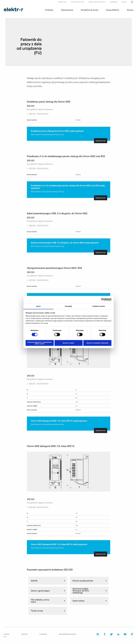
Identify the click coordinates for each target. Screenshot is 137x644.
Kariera (130, 10)
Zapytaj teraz (101, 141)
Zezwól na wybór (68, 343)
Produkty (49, 10)
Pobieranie (114, 2)
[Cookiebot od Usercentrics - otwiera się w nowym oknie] (103, 300)
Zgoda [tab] (38, 306)
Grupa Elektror (113, 10)
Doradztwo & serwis (90, 10)
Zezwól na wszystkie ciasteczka (97, 343)
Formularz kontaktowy (97, 2)
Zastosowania (67, 10)
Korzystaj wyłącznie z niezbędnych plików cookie (40, 343)
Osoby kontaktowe (77, 2)
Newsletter (62, 2)
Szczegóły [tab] (69, 306)
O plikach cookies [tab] (99, 306)
